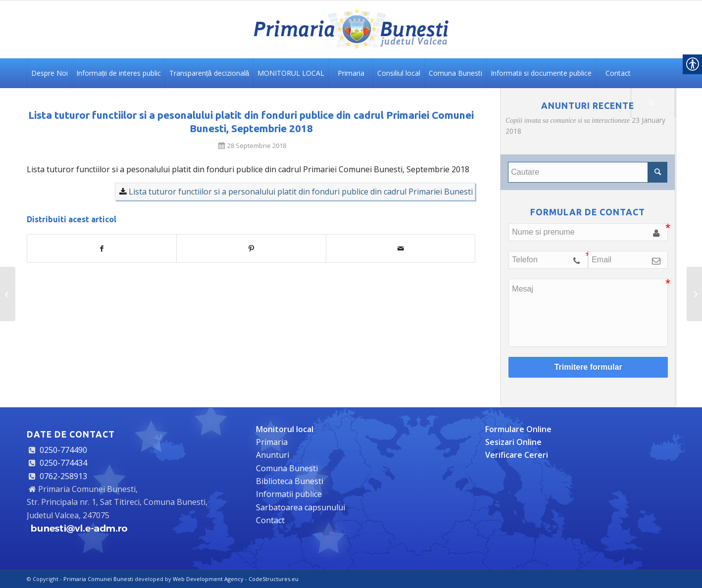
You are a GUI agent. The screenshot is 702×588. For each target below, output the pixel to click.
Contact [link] (270, 520)
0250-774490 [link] (63, 450)
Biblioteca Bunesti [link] (290, 481)
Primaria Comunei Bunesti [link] (98, 579)
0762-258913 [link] (63, 476)
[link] (351, 29)
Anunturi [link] (273, 455)
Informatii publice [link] (289, 494)
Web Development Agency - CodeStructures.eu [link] (236, 579)
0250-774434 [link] (63, 463)
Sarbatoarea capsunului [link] (301, 507)
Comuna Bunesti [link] (287, 468)
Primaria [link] (272, 442)
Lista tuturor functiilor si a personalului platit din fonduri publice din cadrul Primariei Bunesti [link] (301, 192)
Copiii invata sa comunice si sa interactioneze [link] (568, 121)
